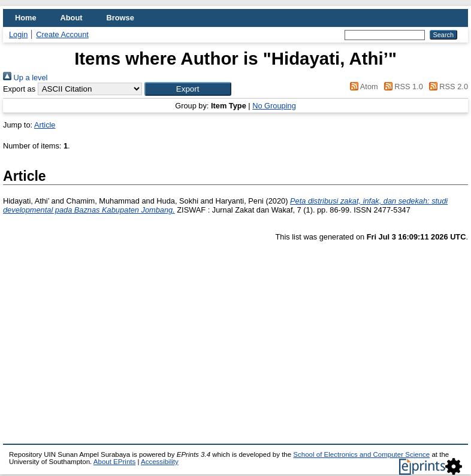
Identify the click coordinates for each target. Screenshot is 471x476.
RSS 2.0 (446, 87)
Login (18, 34)
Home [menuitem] (26, 18)
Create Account (62, 34)
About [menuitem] (72, 18)
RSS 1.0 (401, 87)
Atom (362, 87)
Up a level (25, 78)
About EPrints (114, 462)
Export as (19, 89)
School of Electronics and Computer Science (361, 454)
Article (45, 125)
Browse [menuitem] (120, 18)
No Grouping (274, 106)
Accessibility (160, 462)
